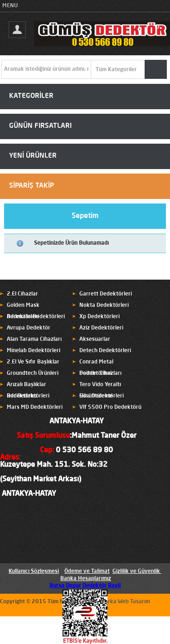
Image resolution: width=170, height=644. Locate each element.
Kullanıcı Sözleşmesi (34, 571)
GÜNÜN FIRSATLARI (40, 126)
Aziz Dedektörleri (101, 328)
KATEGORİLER (31, 96)
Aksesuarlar (95, 339)
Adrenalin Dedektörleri (36, 317)
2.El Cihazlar (22, 294)
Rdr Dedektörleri (28, 396)
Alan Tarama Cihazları (34, 339)
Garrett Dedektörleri (106, 294)
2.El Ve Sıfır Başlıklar (33, 362)
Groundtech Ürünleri (33, 373)
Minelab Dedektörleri (34, 351)
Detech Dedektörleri (105, 351)
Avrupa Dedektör (29, 328)
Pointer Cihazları (100, 373)
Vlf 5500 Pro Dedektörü (110, 407)
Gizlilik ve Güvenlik (136, 571)
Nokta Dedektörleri (104, 305)
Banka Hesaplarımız (86, 579)
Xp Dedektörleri (100, 317)
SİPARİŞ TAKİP (32, 186)
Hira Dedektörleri (102, 396)
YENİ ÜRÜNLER (33, 156)
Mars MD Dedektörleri (35, 407)
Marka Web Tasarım (125, 602)
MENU (10, 6)
